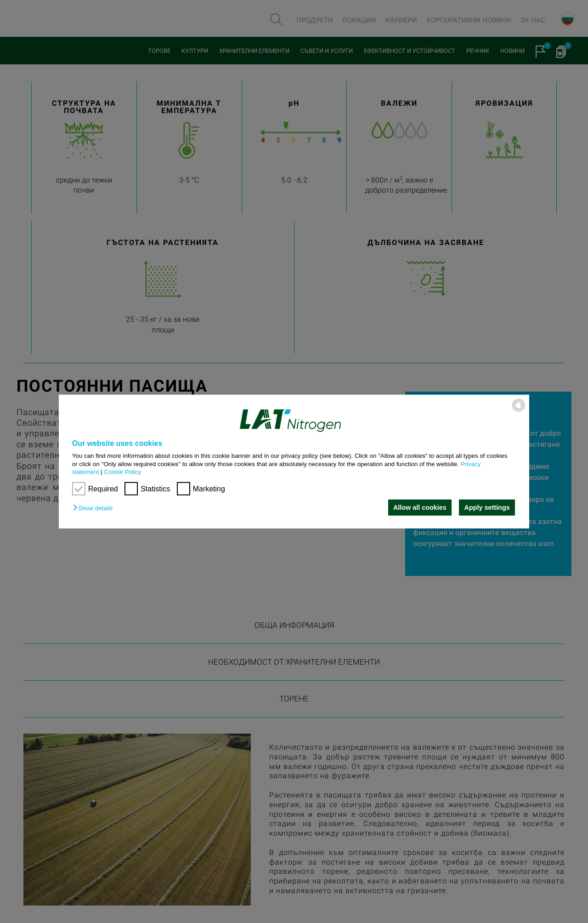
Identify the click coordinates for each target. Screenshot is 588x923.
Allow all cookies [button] (419, 507)
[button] (95, 508)
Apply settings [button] (487, 507)
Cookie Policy (122, 472)
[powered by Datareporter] (519, 411)
